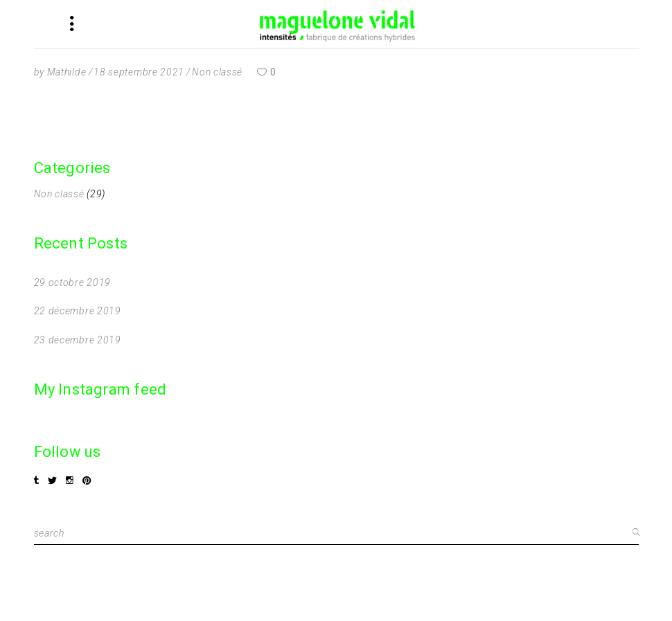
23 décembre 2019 (78, 340)
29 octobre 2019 (73, 282)
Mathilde (67, 72)
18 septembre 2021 (139, 72)
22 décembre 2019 (78, 311)
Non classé (217, 72)
